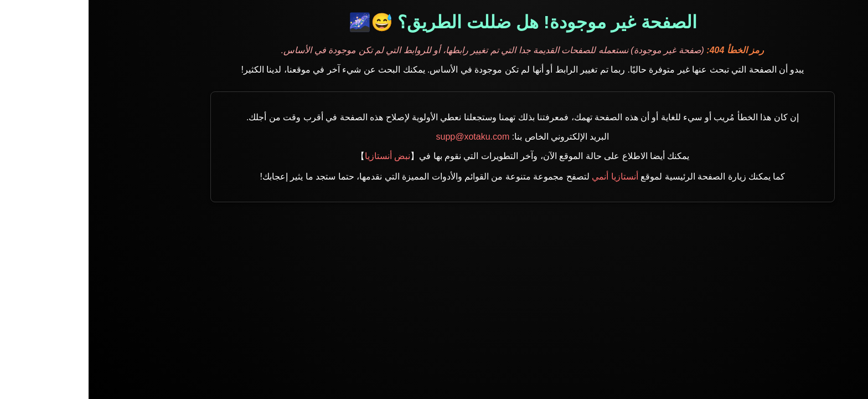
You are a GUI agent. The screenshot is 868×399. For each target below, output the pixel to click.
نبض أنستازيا (299, 156)
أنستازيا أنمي (526, 177)
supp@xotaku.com (384, 137)
